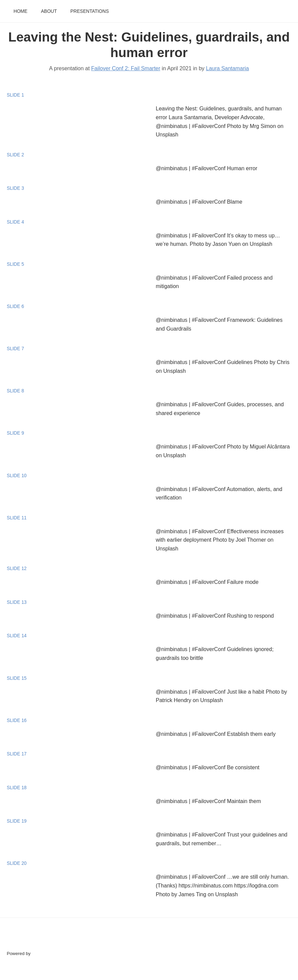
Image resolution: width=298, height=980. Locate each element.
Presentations (90, 11)
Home (20, 11)
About (49, 11)
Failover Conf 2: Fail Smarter (126, 68)
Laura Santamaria (228, 68)
